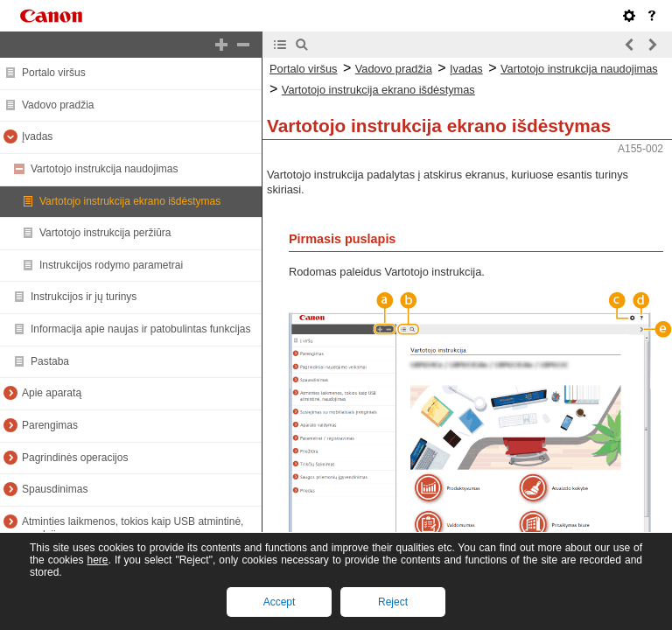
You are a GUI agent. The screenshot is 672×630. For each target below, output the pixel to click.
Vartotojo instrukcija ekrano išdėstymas (130, 201)
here (97, 560)
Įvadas (37, 136)
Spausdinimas (55, 489)
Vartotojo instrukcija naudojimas (105, 169)
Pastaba (50, 361)
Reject (393, 602)
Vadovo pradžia (58, 105)
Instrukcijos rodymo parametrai (111, 265)
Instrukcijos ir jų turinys (84, 297)
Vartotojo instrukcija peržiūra (105, 233)
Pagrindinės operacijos (75, 458)
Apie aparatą (52, 393)
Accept (280, 602)
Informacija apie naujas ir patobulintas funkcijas (140, 329)
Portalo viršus (54, 73)
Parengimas (50, 425)
